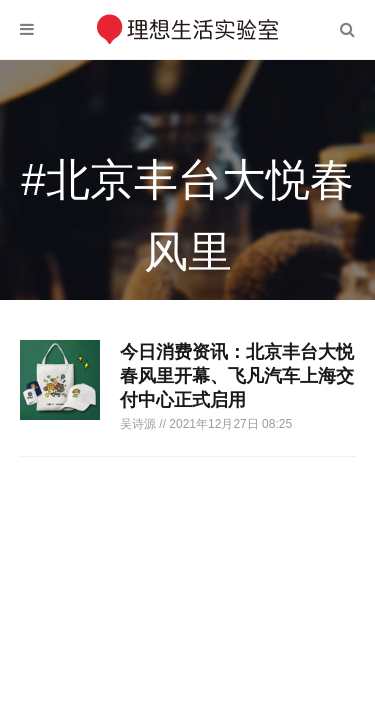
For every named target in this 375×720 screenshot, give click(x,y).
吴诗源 (139, 424)
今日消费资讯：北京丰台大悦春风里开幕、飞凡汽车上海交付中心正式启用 (237, 376)
